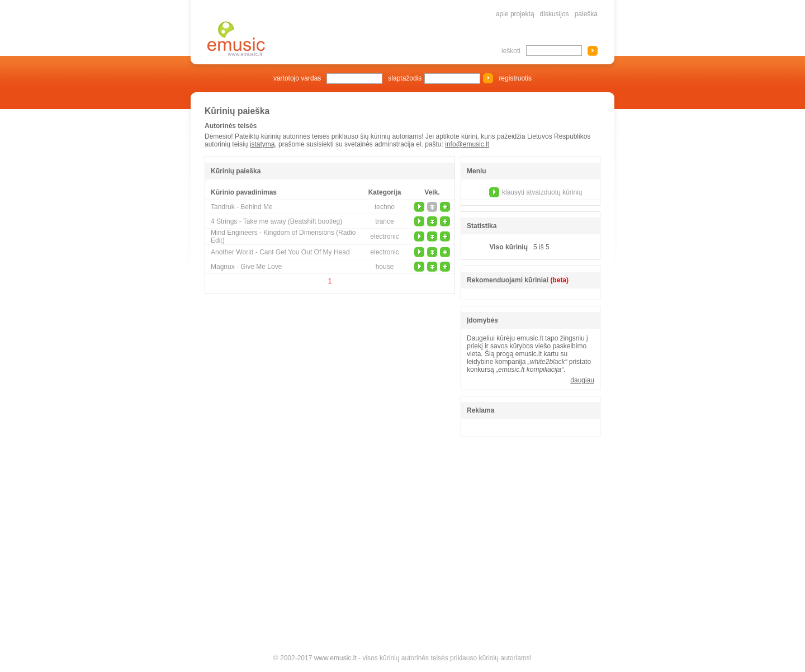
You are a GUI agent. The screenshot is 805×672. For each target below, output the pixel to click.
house (385, 267)
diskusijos (555, 14)
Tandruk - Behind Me (242, 207)
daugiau (582, 380)
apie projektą (515, 14)
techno (385, 207)
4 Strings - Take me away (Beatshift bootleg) (276, 221)
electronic (384, 236)
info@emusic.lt (467, 144)
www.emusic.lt (335, 658)
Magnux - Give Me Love (246, 267)
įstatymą (262, 144)
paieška (586, 14)
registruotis (515, 78)
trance (384, 221)
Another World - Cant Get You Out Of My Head (280, 252)
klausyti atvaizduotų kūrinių (542, 192)
